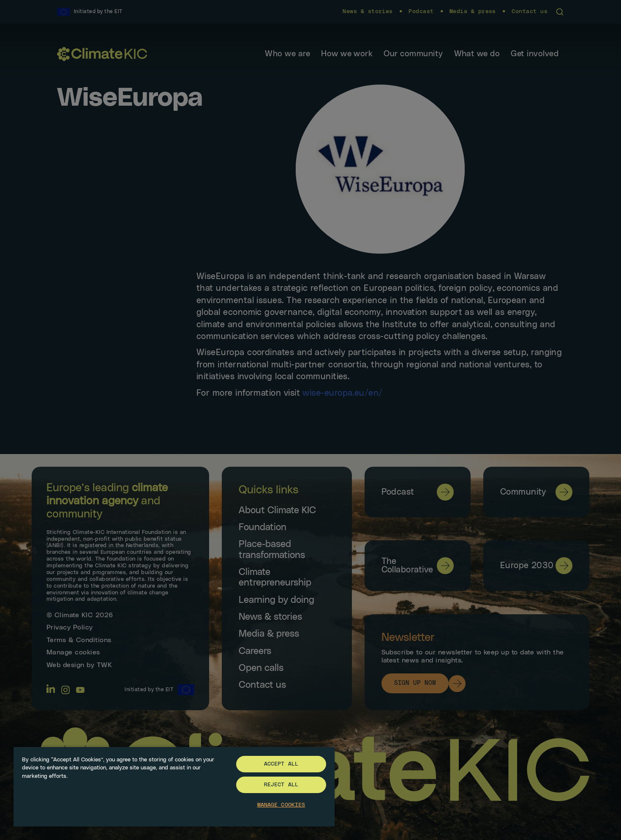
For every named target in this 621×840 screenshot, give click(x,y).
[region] (174, 786)
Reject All (281, 785)
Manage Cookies (281, 805)
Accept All (281, 764)
